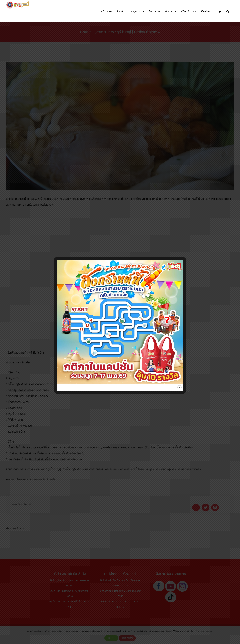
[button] (228, 12)
